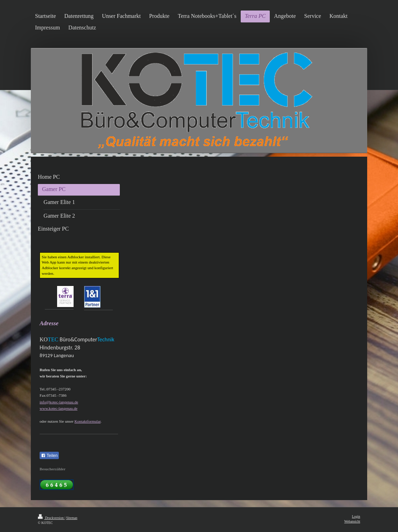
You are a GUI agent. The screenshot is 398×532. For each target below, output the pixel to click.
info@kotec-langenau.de (59, 402)
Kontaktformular (87, 421)
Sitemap (72, 518)
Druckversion (51, 518)
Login (356, 516)
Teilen (49, 456)
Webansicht (352, 521)
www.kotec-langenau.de (59, 408)
